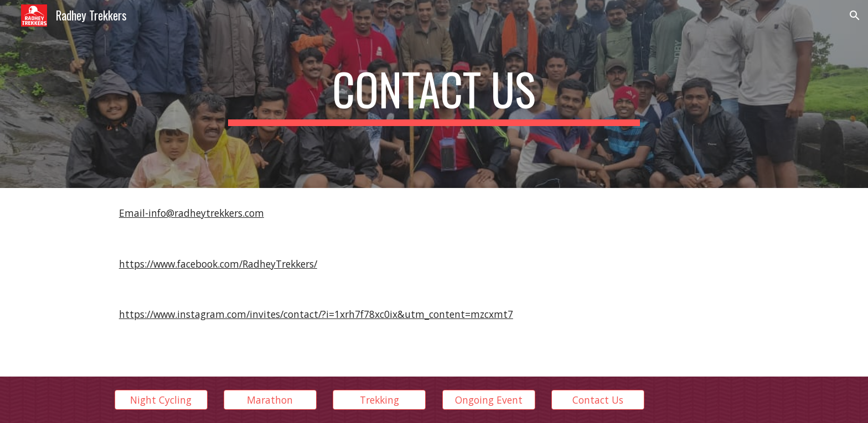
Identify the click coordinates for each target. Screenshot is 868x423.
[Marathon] (270, 400)
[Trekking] (379, 400)
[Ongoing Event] (489, 400)
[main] (434, 94)
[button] (855, 15)
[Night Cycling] (161, 400)
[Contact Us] (598, 400)
